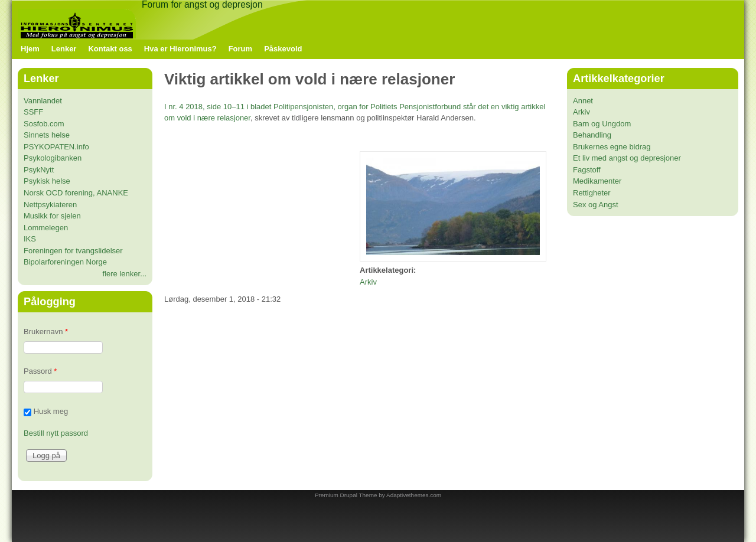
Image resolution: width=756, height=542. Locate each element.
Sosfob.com (44, 124)
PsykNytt (39, 170)
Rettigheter (592, 193)
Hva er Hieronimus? (180, 49)
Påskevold (283, 49)
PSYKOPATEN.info (56, 147)
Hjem (30, 49)
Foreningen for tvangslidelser (73, 251)
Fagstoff (587, 170)
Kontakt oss (110, 49)
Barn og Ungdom (602, 124)
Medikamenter (597, 181)
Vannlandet (43, 101)
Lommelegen (46, 228)
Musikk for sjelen (52, 216)
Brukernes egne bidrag (612, 147)
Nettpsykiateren (50, 205)
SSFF (33, 112)
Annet (583, 101)
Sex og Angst (596, 205)
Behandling (592, 135)
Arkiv (368, 282)
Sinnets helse (47, 135)
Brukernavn (46, 332)
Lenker (64, 49)
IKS (30, 239)
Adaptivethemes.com (414, 495)
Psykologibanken (53, 158)
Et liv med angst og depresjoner (627, 158)
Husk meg (51, 412)
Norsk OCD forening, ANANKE (76, 193)
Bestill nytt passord (56, 433)
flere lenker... (125, 274)
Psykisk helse (47, 181)
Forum (240, 49)
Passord (40, 371)
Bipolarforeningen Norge (65, 262)
